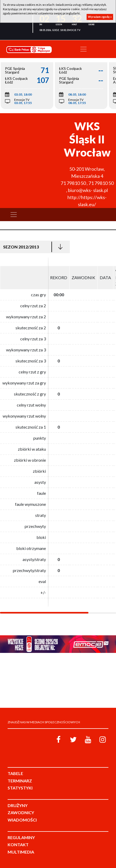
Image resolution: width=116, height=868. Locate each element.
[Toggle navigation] (83, 49)
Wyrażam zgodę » (100, 17)
